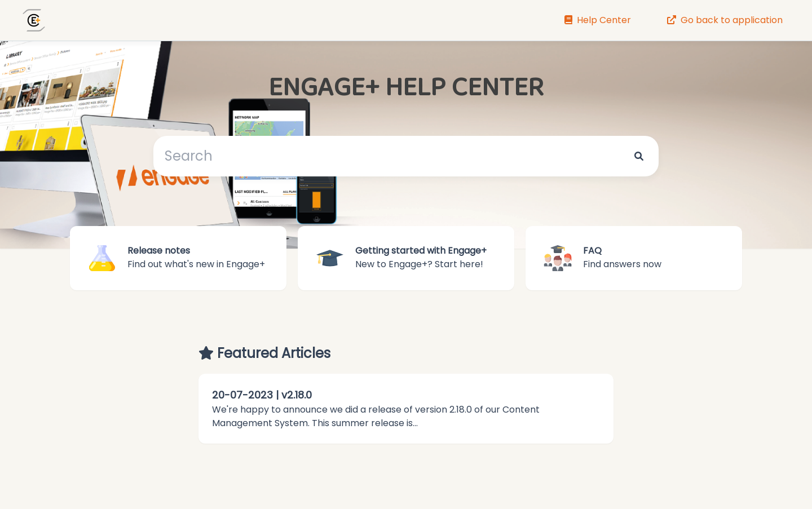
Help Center (598, 20)
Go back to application (725, 20)
